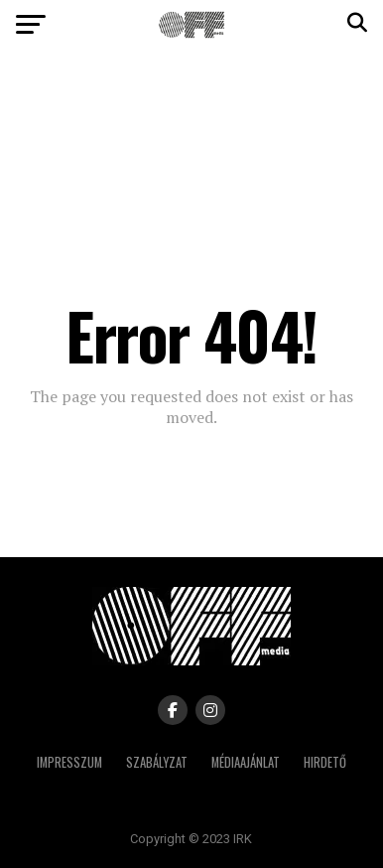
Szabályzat (157, 762)
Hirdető (325, 762)
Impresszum (69, 762)
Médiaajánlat (246, 762)
